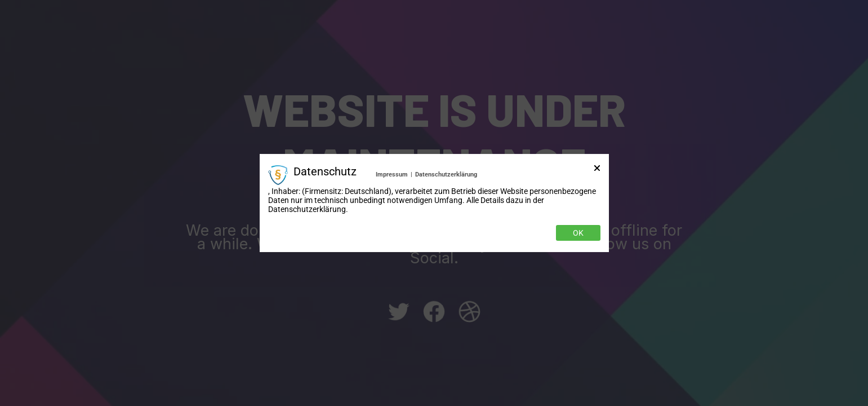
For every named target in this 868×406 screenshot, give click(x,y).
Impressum (392, 175)
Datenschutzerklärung (446, 175)
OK (578, 233)
